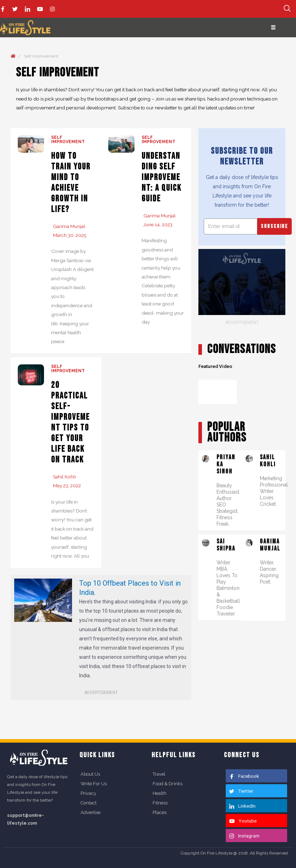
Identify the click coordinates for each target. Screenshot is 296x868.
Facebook (244, 776)
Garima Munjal (69, 226)
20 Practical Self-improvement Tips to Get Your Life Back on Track (70, 422)
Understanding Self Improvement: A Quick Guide (161, 177)
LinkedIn (242, 806)
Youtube (243, 821)
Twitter (241, 791)
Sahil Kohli (64, 477)
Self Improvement (68, 140)
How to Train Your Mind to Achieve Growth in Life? (71, 183)
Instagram (244, 836)
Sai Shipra (226, 545)
